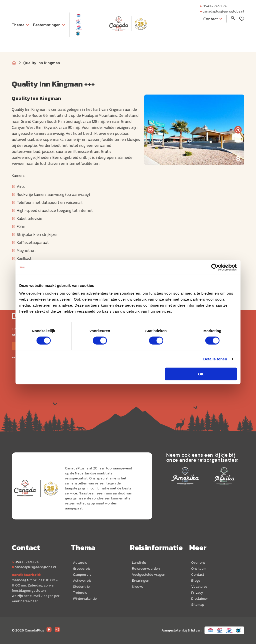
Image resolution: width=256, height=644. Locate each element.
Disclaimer (200, 599)
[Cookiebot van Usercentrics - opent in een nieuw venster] (215, 267)
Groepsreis (82, 569)
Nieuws (138, 587)
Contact (198, 575)
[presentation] (150, 130)
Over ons (198, 563)
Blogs (196, 581)
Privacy (197, 593)
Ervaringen (141, 581)
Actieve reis (82, 581)
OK (201, 374)
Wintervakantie (85, 599)
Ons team (199, 569)
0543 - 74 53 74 (213, 6)
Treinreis (80, 593)
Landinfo (139, 563)
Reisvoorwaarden (146, 569)
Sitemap (198, 605)
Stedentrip (81, 587)
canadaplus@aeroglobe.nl (222, 11)
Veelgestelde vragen (149, 575)
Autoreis (80, 563)
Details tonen (215, 359)
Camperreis (82, 575)
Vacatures (199, 587)
